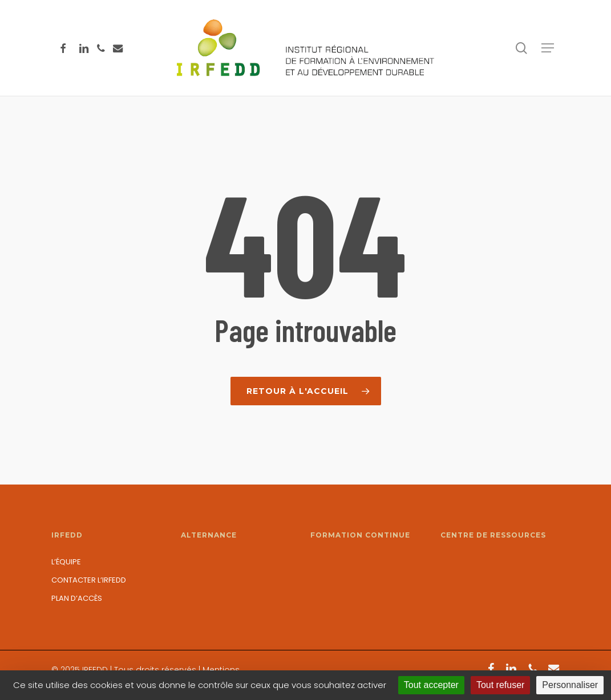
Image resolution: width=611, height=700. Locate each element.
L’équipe (66, 562)
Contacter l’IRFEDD (89, 580)
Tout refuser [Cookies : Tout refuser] (500, 685)
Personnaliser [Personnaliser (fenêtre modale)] (570, 685)
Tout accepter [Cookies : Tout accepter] (431, 685)
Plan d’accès (77, 598)
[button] (548, 48)
